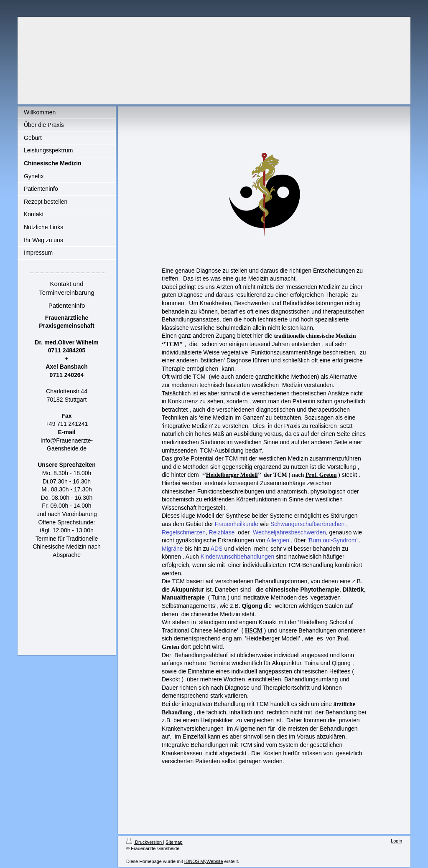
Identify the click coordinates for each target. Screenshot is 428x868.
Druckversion (145, 842)
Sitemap (174, 842)
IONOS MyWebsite (204, 861)
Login (396, 841)
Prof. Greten (321, 475)
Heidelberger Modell (232, 475)
